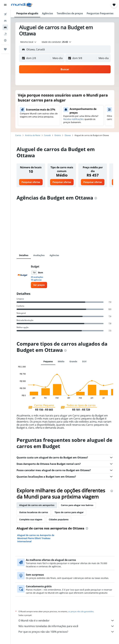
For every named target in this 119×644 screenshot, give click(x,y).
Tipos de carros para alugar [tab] (69, 512)
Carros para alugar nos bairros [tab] (77, 505)
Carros (18, 135)
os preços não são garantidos (81, 611)
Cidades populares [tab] (59, 519)
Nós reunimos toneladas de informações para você (66, 626)
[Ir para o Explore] (5, 40)
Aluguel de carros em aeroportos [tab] (37, 505)
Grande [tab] (73, 361)
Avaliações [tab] (39, 255)
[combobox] (29, 42)
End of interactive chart (17, 396)
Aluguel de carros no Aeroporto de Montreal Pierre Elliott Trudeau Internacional (36, 538)
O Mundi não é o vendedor (66, 621)
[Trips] (5, 49)
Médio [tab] (61, 361)
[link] (31, 182)
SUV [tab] (84, 361)
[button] (5, 5)
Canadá (47, 135)
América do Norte (33, 135)
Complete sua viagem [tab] (31, 519)
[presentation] (96, 198)
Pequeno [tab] (48, 361)
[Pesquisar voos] (5, 14)
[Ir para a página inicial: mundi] (22, 5)
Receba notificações (74, 119)
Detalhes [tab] (24, 255)
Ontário (58, 135)
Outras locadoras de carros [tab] (34, 512)
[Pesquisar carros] (5, 27)
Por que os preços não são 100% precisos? (66, 632)
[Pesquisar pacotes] (5, 34)
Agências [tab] (54, 255)
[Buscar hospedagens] (5, 21)
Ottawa (68, 135)
